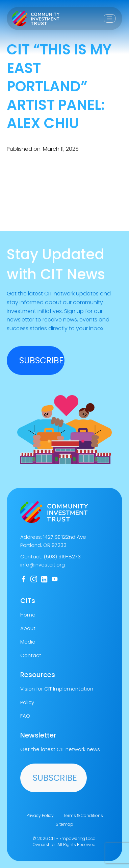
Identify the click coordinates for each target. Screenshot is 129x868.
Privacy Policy (40, 815)
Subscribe (55, 778)
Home (28, 615)
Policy (27, 702)
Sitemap (64, 824)
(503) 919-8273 (62, 557)
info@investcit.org (43, 565)
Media (28, 642)
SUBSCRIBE (41, 360)
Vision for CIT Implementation (57, 689)
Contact (31, 655)
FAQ (25, 716)
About (28, 628)
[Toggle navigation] (110, 18)
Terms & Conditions (83, 815)
